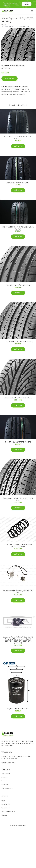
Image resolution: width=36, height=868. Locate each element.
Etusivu (4, 24)
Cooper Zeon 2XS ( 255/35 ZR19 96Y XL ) (18, 398)
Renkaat (13, 65)
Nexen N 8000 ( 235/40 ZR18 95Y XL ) (18, 285)
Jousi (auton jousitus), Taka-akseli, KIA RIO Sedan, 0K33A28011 (18, 545)
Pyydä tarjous (27, 4)
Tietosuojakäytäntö (8, 811)
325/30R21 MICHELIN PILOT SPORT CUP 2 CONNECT (18, 137)
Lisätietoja (10, 78)
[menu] (32, 11)
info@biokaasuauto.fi (9, 763)
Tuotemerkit (5, 785)
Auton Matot (6, 774)
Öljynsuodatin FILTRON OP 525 (18, 709)
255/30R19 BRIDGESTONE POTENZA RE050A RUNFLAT (18, 228)
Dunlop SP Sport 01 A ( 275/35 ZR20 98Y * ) (18, 342)
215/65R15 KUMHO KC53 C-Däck (18, 183)
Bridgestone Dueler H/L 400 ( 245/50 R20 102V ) (18, 499)
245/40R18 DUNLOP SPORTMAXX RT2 (18, 442)
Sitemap (4, 815)
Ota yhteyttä (6, 804)
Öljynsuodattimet (7, 788)
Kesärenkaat (21, 65)
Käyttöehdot (6, 808)
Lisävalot (4, 777)
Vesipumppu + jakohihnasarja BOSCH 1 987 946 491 (18, 592)
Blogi (3, 801)
